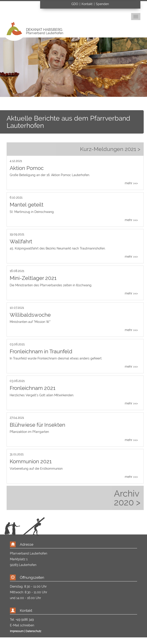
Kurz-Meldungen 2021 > (110, 149)
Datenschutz (33, 631)
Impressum (17, 631)
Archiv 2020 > (127, 498)
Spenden (102, 4)
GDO (75, 4)
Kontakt (87, 4)
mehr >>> (131, 183)
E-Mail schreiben (22, 625)
